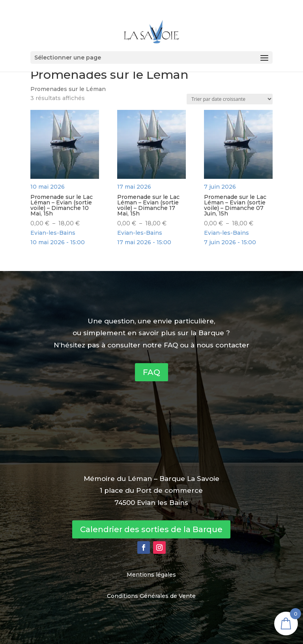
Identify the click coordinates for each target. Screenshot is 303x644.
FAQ (151, 372)
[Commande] (230, 99)
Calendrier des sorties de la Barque (151, 529)
